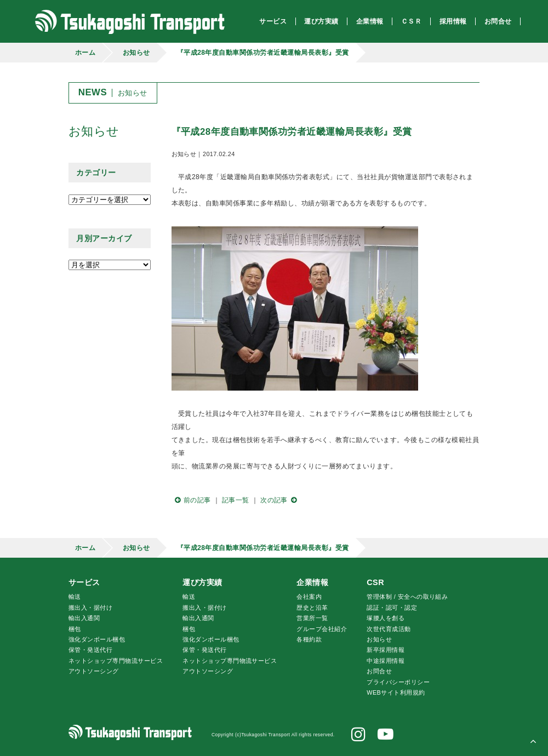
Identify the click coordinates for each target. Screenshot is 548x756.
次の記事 (280, 500)
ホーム (85, 53)
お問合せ (379, 671)
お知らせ (136, 53)
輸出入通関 (84, 618)
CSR (375, 582)
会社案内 (309, 597)
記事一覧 (236, 500)
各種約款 (309, 639)
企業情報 (312, 582)
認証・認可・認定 (392, 608)
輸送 (75, 597)
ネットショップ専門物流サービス (116, 661)
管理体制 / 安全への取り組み (407, 597)
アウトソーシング (94, 671)
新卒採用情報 (386, 650)
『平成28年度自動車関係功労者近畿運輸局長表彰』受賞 (263, 53)
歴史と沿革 (312, 608)
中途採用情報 (386, 661)
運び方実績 (202, 582)
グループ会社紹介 (322, 629)
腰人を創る (386, 618)
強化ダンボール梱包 (97, 639)
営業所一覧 (312, 618)
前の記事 (191, 500)
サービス (84, 582)
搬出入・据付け (90, 608)
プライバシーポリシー (398, 682)
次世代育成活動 (389, 629)
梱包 (75, 629)
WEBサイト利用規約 (396, 692)
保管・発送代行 (90, 650)
